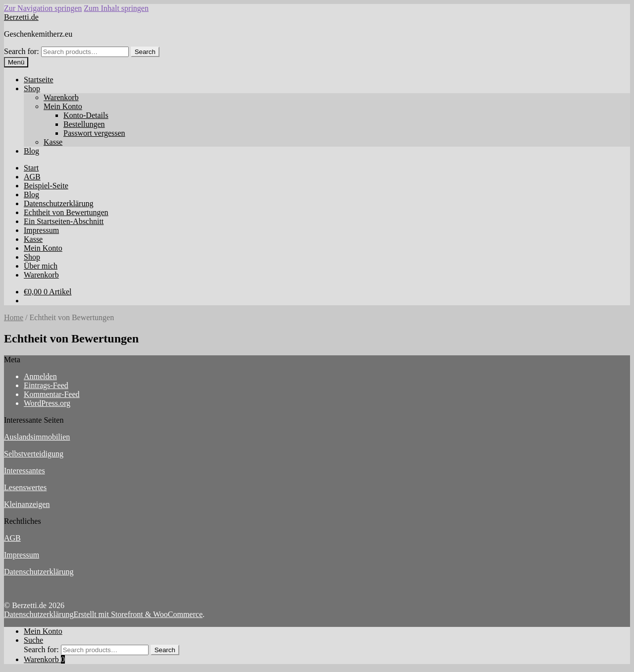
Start (31, 168)
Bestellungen (84, 124)
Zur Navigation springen (43, 8)
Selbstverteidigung (34, 454)
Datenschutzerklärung (58, 203)
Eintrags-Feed (46, 385)
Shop (32, 88)
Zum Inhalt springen (116, 8)
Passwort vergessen (94, 133)
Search (145, 52)
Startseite (39, 80)
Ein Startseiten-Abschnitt (64, 221)
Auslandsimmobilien (37, 437)
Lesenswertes (25, 487)
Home (14, 317)
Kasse (53, 142)
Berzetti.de (21, 17)
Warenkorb (61, 97)
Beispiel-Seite (46, 186)
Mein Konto (63, 106)
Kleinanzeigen (27, 504)
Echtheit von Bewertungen (66, 212)
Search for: (22, 51)
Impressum (41, 230)
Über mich (41, 266)
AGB (32, 177)
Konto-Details (86, 115)
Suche (33, 640)
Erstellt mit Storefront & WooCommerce (138, 614)
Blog (31, 151)
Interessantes (25, 471)
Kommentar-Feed (52, 394)
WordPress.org (47, 403)
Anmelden (40, 376)
